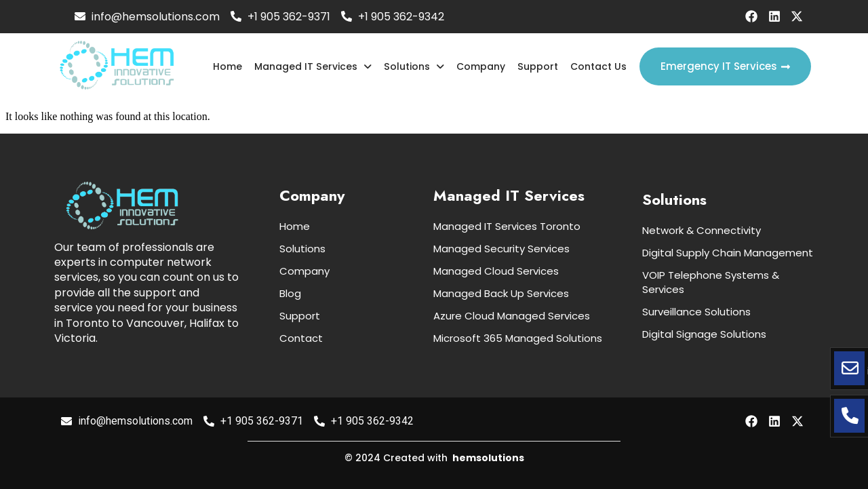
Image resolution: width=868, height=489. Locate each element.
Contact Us (598, 66)
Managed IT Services (315, 66)
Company (481, 66)
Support (538, 66)
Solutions (415, 66)
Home (230, 66)
